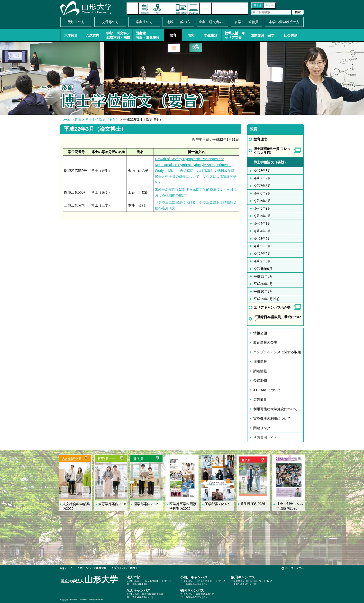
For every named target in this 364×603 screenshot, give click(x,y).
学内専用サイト (265, 437)
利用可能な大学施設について (275, 409)
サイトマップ (206, 9)
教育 (173, 35)
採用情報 (260, 362)
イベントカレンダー (169, 9)
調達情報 (260, 371)
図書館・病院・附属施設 (147, 35)
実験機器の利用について (272, 418)
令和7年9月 (262, 178)
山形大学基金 (230, 9)
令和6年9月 (262, 193)
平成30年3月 (263, 291)
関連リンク (262, 428)
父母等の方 (110, 22)
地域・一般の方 (178, 22)
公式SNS (260, 380)
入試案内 (92, 35)
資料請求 (145, 9)
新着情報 (133, 9)
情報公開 (260, 333)
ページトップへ (294, 568)
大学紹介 (71, 35)
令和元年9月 (263, 269)
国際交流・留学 (263, 35)
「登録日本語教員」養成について (277, 319)
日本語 (257, 5)
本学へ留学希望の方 (284, 22)
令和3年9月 (262, 239)
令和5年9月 (262, 208)
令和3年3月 (262, 246)
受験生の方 (76, 22)
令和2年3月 (262, 261)
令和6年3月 (262, 201)
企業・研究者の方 (212, 22)
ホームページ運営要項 (93, 568)
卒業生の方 (144, 22)
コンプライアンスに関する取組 (277, 352)
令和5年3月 (262, 216)
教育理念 (260, 139)
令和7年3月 (262, 186)
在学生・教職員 (246, 22)
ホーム (65, 120)
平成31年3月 (263, 276)
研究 (191, 35)
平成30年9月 (263, 284)
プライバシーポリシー (127, 568)
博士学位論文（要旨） (102, 120)
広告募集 (260, 399)
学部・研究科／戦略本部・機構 (118, 35)
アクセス (157, 9)
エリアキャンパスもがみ (272, 307)
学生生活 (211, 35)
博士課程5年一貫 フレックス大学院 (272, 151)
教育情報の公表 (265, 343)
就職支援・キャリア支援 (235, 35)
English (270, 5)
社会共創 (291, 35)
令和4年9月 (262, 223)
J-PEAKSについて (267, 390)
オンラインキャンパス (193, 9)
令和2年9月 (262, 254)
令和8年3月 (262, 171)
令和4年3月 (262, 231)
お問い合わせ (181, 9)
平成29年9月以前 (267, 299)
